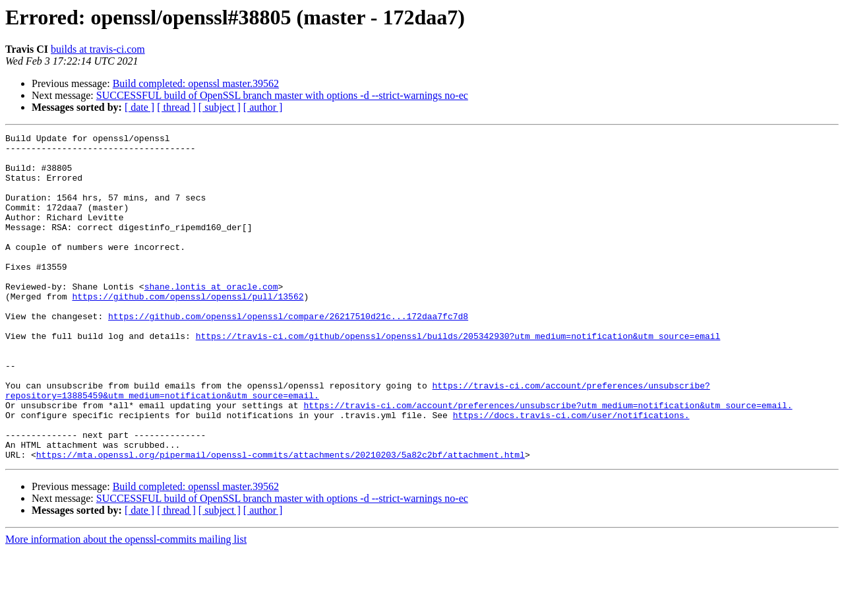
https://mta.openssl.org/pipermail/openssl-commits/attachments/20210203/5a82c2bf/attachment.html (281, 520)
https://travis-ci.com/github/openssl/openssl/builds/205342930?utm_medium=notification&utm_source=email (458, 377)
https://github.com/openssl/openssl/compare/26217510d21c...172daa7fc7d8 (288, 354)
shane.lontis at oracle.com (211, 318)
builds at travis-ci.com (98, 49)
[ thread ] (176, 107)
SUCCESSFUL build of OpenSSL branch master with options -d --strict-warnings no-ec (282, 95)
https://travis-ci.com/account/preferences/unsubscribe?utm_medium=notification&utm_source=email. (548, 460)
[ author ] (263, 107)
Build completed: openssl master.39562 (196, 83)
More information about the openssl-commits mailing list (126, 604)
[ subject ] (220, 107)
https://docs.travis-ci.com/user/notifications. (571, 472)
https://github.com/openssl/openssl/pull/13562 (188, 330)
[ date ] (139, 107)
